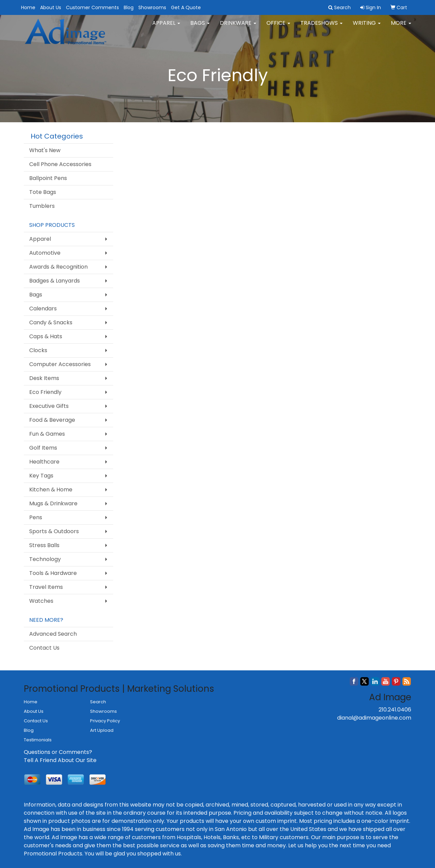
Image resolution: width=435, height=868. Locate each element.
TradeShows (321, 27)
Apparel (166, 27)
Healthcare (44, 462)
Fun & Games (47, 434)
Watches (41, 601)
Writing (367, 27)
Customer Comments (92, 7)
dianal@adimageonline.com (374, 718)
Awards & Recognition (58, 267)
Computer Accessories (60, 364)
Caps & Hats (46, 336)
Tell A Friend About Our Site (60, 760)
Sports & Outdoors (54, 531)
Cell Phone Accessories (60, 164)
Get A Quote (186, 7)
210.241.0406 (395, 710)
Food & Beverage (52, 420)
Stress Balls (44, 545)
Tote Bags (43, 192)
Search (98, 702)
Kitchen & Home (51, 490)
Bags (200, 27)
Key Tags (41, 476)
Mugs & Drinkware (53, 503)
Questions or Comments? (58, 752)
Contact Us (44, 648)
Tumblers (42, 206)
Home (28, 7)
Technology (45, 559)
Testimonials (38, 740)
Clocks (38, 350)
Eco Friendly (45, 392)
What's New (45, 150)
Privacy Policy (105, 721)
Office (278, 27)
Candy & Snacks (51, 322)
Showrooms (152, 7)
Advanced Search (53, 634)
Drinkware (238, 27)
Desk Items (44, 378)
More (401, 27)
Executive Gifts (49, 406)
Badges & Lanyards (55, 281)
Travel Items (46, 587)
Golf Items (43, 448)
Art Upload (102, 730)
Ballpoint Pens (48, 178)
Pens (36, 517)
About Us (51, 7)
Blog (129, 7)
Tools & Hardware (53, 573)
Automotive (45, 253)
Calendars (43, 309)
